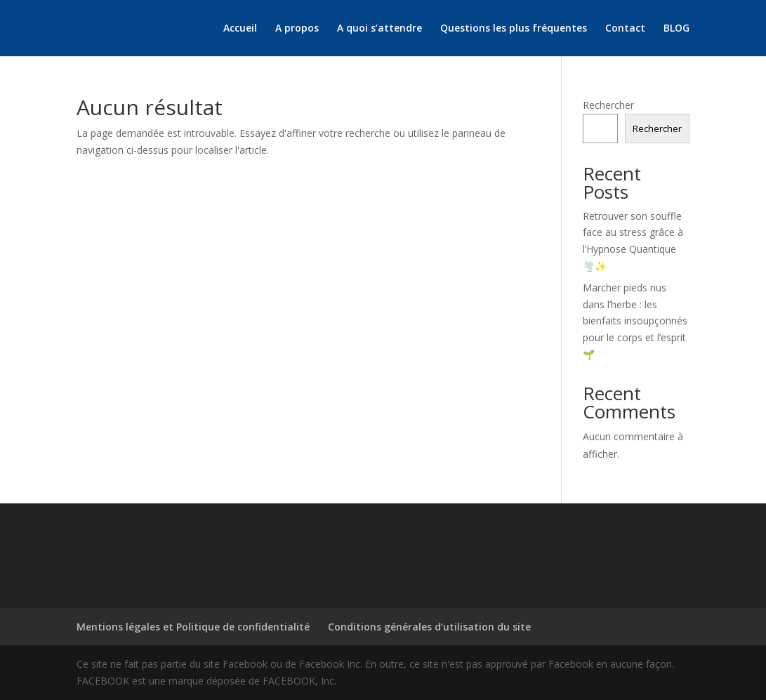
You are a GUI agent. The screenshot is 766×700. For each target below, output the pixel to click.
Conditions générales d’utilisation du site (429, 627)
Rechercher (608, 105)
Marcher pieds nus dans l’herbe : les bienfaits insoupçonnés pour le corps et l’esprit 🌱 (635, 321)
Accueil (240, 29)
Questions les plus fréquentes (514, 29)
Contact (625, 29)
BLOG (676, 29)
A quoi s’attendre (379, 29)
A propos (297, 29)
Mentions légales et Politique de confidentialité (193, 627)
